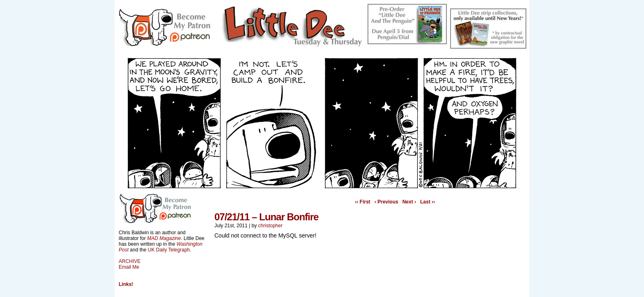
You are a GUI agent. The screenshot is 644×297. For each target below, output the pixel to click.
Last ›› (428, 202)
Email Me (129, 267)
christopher (270, 226)
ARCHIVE (130, 261)
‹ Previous (386, 202)
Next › (409, 202)
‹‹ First (362, 202)
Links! (126, 284)
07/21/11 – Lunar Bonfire (266, 217)
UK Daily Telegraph (169, 250)
